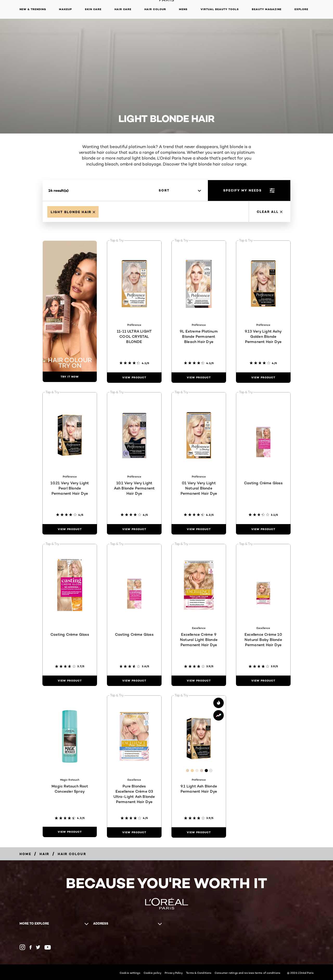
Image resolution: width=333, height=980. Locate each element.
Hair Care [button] (123, 9)
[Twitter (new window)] (38, 947)
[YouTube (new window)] (48, 947)
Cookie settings (130, 973)
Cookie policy (152, 973)
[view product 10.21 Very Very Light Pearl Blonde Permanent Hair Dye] (70, 529)
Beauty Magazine (267, 9)
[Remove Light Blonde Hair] (73, 212)
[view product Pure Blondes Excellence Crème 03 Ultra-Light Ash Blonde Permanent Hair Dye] (134, 832)
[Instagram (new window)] (22, 947)
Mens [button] (183, 9)
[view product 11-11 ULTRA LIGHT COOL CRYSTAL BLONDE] (134, 378)
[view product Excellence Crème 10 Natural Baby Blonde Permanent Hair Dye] (263, 681)
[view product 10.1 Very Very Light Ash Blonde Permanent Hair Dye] (134, 529)
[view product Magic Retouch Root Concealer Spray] (70, 832)
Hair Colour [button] (155, 9)
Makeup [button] (65, 9)
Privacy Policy (174, 973)
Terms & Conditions (199, 973)
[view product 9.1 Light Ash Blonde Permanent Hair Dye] (199, 832)
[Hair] (44, 854)
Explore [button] (301, 9)
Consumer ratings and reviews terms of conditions (247, 973)
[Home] (25, 854)
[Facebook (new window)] (31, 947)
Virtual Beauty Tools (220, 9)
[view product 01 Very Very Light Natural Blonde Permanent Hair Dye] (199, 529)
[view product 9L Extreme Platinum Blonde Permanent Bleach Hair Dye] (199, 378)
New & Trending (33, 9)
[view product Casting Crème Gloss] (263, 529)
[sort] (180, 190)
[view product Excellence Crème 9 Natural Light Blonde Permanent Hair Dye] (199, 681)
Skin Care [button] (93, 9)
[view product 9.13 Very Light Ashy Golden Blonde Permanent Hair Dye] (263, 378)
